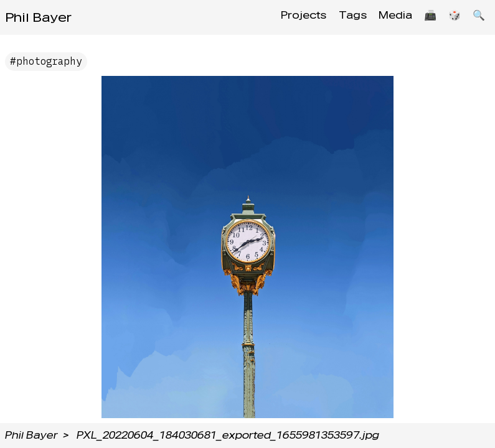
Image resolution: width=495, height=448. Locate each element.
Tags (340, 17)
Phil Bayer (38, 17)
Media (386, 17)
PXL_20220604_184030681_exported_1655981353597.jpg (228, 435)
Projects (289, 17)
